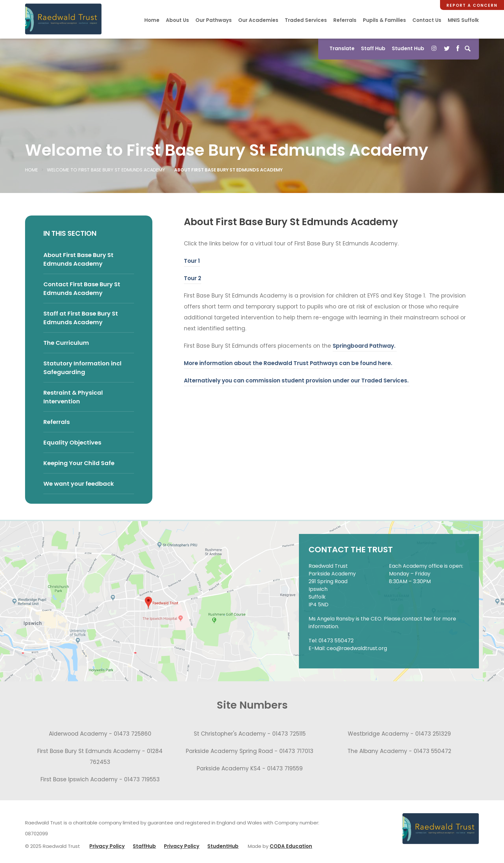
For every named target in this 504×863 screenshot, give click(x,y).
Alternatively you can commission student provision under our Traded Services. (297, 381)
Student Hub (408, 48)
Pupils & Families (384, 20)
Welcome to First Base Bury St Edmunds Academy (106, 170)
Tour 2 (193, 278)
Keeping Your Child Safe (79, 463)
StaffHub (144, 846)
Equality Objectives (72, 442)
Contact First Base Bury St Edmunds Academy (82, 289)
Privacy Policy (107, 846)
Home (152, 20)
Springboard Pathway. (365, 346)
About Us (177, 20)
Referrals (345, 20)
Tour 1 (192, 261)
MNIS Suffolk (463, 20)
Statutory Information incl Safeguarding (82, 368)
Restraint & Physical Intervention (73, 397)
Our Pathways (214, 20)
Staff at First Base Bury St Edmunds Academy (81, 318)
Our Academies (258, 20)
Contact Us (427, 20)
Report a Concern (472, 5)
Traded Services (306, 20)
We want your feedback (79, 484)
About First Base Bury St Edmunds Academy (78, 259)
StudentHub (223, 846)
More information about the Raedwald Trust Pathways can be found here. (289, 363)
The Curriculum (66, 343)
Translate (342, 48)
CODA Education (291, 846)
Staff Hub (373, 48)
